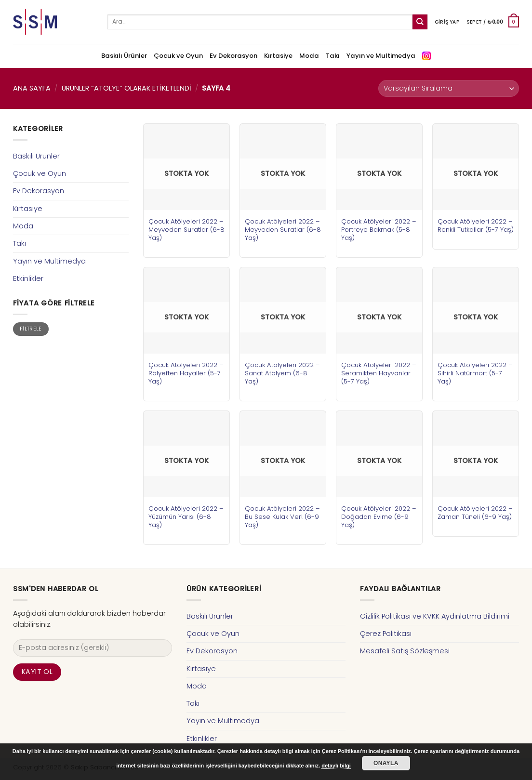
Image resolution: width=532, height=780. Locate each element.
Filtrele (31, 329)
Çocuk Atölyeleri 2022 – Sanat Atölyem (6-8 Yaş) (282, 373)
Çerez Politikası (386, 634)
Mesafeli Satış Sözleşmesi (405, 651)
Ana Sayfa (32, 88)
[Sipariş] (449, 88)
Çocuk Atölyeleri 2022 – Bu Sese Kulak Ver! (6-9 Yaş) (282, 517)
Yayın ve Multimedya (381, 56)
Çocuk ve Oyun (178, 56)
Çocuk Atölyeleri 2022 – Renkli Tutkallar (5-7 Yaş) (476, 225)
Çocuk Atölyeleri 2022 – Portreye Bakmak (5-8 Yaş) (379, 230)
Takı (333, 56)
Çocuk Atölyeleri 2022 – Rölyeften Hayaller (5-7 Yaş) (186, 373)
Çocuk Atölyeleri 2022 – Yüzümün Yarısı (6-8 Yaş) (186, 517)
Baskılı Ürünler (124, 56)
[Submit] (420, 22)
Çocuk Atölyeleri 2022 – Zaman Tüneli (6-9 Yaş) (475, 513)
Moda (309, 56)
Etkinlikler (28, 278)
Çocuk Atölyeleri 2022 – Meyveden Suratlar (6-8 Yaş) (186, 230)
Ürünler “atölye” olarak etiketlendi (126, 88)
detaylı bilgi (336, 766)
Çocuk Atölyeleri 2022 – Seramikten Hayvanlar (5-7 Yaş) (379, 373)
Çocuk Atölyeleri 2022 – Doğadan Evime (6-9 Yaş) (379, 517)
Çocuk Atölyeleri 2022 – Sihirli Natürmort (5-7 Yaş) (475, 373)
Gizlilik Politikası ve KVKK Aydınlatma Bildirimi (435, 616)
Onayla (386, 763)
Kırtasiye (278, 56)
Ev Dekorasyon (233, 56)
